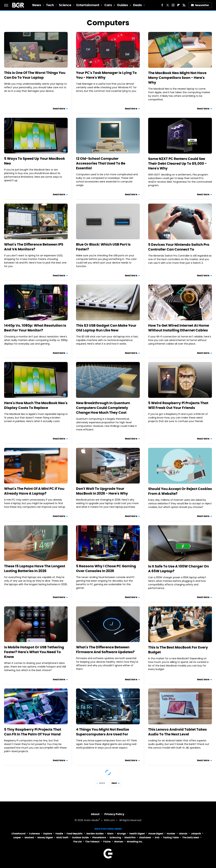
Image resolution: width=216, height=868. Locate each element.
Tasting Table (171, 838)
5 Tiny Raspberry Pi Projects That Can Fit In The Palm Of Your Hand (33, 732)
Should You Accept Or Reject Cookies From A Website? (180, 491)
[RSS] (184, 5)
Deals (138, 5)
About (95, 814)
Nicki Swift (62, 838)
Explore (48, 834)
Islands (183, 834)
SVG (157, 838)
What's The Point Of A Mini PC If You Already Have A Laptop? (34, 491)
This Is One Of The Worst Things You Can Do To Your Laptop (35, 75)
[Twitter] (168, 5)
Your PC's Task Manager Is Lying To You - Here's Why (106, 75)
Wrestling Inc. (135, 842)
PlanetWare (99, 838)
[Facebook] (162, 5)
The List (77, 842)
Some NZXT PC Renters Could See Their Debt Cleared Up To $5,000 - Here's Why (177, 163)
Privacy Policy (114, 814)
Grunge (121, 834)
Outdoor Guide (80, 838)
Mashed (29, 838)
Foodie (59, 834)
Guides (123, 5)
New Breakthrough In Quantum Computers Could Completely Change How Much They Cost (103, 408)
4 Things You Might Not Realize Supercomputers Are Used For (103, 732)
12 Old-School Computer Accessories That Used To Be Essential (101, 163)
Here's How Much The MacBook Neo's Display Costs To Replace (36, 405)
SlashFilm (130, 838)
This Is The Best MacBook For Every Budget (178, 650)
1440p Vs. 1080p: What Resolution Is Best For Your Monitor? (35, 328)
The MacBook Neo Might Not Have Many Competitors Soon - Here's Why (177, 78)
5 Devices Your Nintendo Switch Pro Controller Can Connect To (179, 247)
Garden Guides (95, 834)
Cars (108, 5)
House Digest (156, 834)
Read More (59, 109)
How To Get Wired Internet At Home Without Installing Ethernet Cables (179, 328)
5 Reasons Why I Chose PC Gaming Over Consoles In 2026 (106, 568)
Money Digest (45, 838)
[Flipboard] (179, 5)
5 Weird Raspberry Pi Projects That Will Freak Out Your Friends (178, 405)
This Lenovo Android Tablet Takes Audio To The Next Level (177, 732)
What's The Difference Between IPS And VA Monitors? (34, 247)
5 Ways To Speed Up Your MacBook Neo (35, 161)
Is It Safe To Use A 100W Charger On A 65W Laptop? (178, 569)
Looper (17, 838)
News (37, 5)
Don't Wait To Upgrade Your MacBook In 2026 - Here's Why (102, 491)
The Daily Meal (191, 838)
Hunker (171, 834)
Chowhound (18, 834)
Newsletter (200, 5)
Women (119, 842)
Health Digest (137, 834)
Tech (50, 5)
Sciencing (115, 838)
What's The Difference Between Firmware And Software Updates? (105, 650)
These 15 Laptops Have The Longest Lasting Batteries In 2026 (35, 568)
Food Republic (75, 834)
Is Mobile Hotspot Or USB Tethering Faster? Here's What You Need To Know (34, 652)
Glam (110, 834)
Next (114, 783)
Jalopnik (196, 834)
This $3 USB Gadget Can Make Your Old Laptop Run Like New (106, 328)
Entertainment (88, 5)
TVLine (107, 842)
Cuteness (34, 834)
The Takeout (92, 842)
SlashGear (145, 838)
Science (65, 5)
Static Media (91, 820)
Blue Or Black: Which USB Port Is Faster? (103, 247)
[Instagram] (173, 5)
